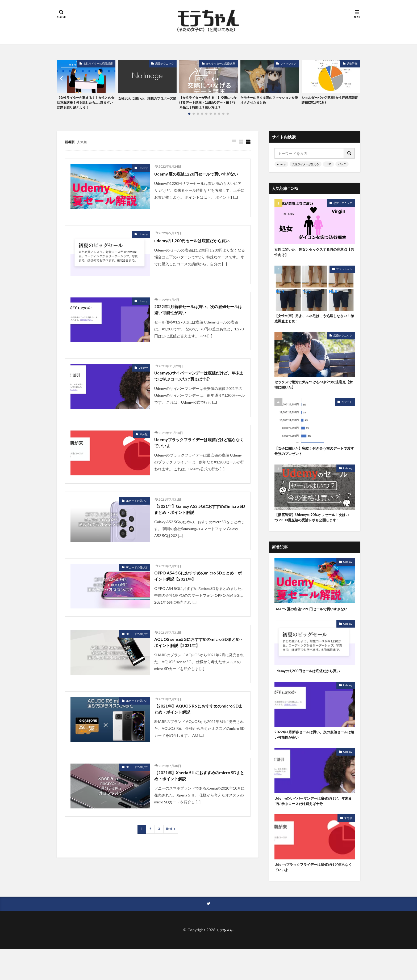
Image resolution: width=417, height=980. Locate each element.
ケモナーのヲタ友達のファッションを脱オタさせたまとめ (268, 101)
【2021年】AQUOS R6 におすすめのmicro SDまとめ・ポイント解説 (199, 736)
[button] (62, 82)
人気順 (84, 149)
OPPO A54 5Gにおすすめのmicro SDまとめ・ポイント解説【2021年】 (198, 600)
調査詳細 (352, 63)
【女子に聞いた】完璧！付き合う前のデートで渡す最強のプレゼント (314, 464)
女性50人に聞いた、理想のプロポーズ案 (146, 101)
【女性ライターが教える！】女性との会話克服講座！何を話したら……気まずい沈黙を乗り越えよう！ (85, 106)
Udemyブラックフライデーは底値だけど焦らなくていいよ (198, 464)
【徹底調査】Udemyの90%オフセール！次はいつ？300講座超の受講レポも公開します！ (313, 534)
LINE (328, 172)
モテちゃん (225, 960)
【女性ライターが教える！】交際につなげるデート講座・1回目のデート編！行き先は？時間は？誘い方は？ (208, 106)
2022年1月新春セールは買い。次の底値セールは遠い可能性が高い (199, 320)
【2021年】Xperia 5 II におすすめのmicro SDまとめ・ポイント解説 (198, 804)
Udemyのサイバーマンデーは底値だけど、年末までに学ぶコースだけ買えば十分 (197, 392)
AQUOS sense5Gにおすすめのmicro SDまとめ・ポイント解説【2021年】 (199, 668)
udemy (281, 172)
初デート (347, 414)
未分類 (144, 454)
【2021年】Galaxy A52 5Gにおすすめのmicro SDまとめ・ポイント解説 (197, 532)
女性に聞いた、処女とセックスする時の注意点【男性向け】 (314, 261)
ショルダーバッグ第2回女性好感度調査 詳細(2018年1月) (331, 101)
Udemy (143, 176)
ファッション (288, 63)
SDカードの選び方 (137, 522)
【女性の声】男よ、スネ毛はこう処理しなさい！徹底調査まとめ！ (314, 328)
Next (169, 858)
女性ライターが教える (306, 172)
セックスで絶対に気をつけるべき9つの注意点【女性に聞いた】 (314, 396)
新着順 (70, 149)
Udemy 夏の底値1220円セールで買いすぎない (199, 185)
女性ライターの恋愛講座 (98, 63)
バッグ (342, 172)
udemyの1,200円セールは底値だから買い (199, 250)
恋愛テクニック (165, 63)
